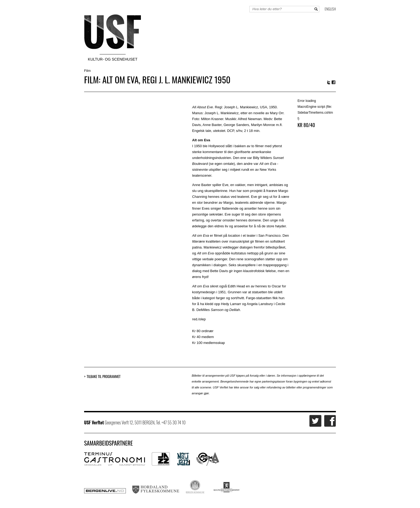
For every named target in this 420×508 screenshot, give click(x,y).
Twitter (329, 82)
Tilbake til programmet (104, 377)
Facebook (334, 82)
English (330, 9)
